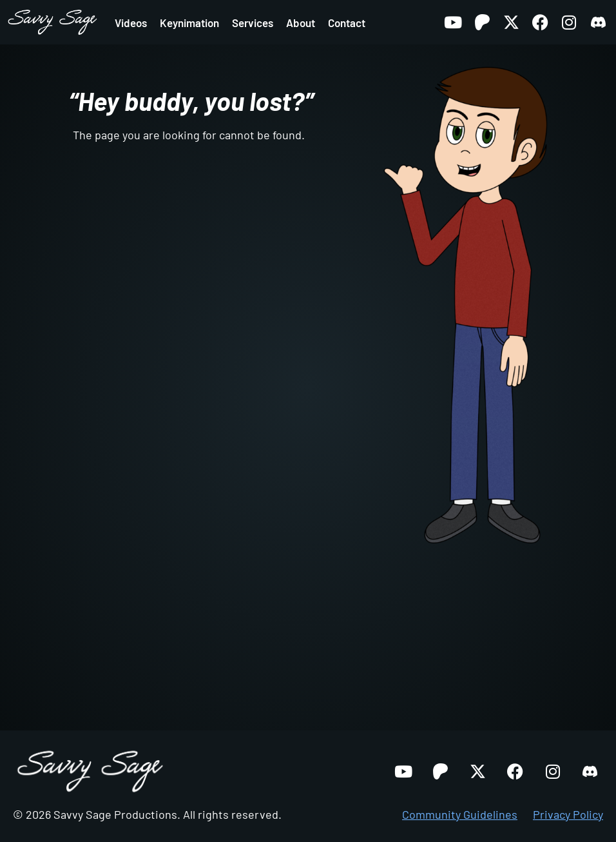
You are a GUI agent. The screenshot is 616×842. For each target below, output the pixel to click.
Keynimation (189, 23)
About (301, 23)
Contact (347, 23)
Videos (131, 23)
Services (253, 23)
